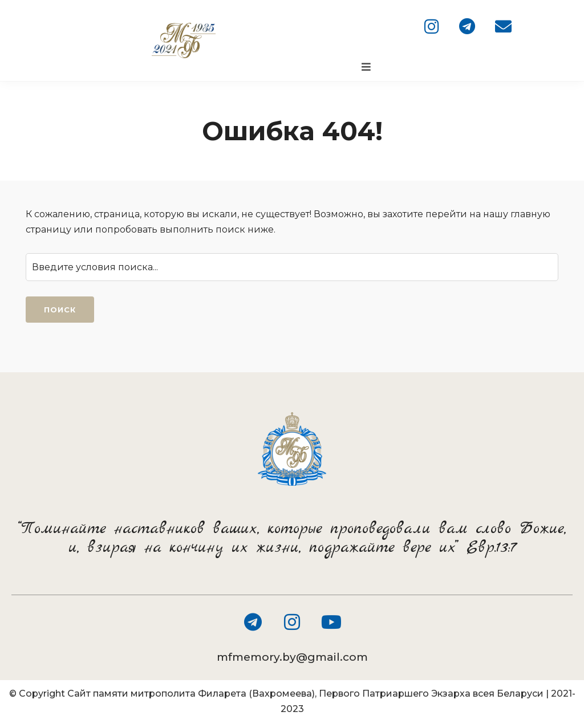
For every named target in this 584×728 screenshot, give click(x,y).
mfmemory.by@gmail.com (292, 657)
